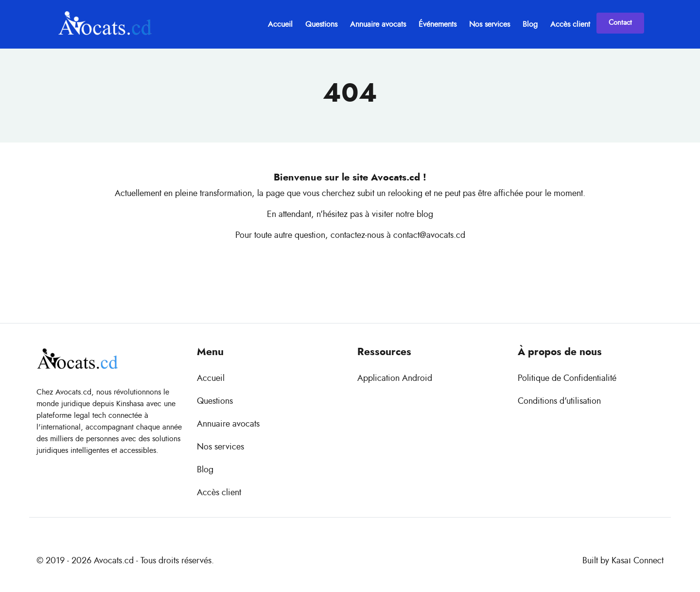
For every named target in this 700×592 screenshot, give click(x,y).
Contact (620, 23)
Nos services (490, 24)
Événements (437, 24)
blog (425, 215)
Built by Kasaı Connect (623, 561)
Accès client (570, 24)
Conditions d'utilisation (559, 401)
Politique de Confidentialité (567, 378)
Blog (530, 24)
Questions (321, 24)
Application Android (395, 378)
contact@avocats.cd (429, 235)
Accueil (280, 24)
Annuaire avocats (378, 24)
